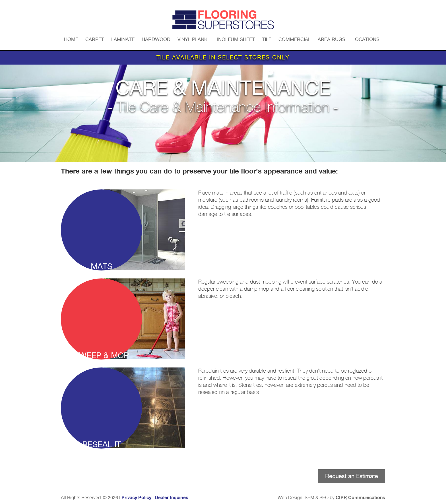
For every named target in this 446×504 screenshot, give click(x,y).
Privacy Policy (136, 498)
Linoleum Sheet (235, 39)
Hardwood (156, 39)
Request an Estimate (352, 476)
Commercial (295, 39)
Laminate (123, 39)
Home (71, 39)
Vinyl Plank (192, 39)
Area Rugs (332, 39)
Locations (366, 39)
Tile (267, 39)
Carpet (95, 39)
